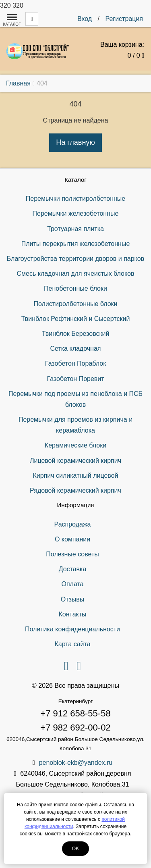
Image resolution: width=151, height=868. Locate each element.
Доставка (73, 569)
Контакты (72, 614)
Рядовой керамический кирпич (75, 490)
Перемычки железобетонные (76, 213)
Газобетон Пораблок (75, 363)
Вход (85, 19)
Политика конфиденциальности (72, 629)
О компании (72, 539)
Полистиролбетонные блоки (75, 304)
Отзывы (73, 599)
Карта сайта (72, 644)
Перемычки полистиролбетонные (75, 199)
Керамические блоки (75, 445)
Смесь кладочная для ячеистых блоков (75, 274)
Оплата (72, 584)
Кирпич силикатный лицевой (75, 476)
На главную (75, 142)
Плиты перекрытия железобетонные (76, 244)
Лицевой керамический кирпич (75, 461)
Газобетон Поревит (75, 379)
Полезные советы (72, 554)
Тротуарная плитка (75, 229)
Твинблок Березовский (76, 334)
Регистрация (124, 19)
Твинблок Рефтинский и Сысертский (76, 319)
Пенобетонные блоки (75, 288)
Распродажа (73, 524)
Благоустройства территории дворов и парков (75, 259)
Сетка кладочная (76, 349)
